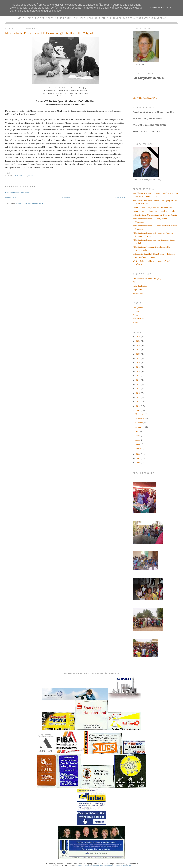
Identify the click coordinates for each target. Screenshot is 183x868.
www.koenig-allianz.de (91, 862)
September (140, 427)
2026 (139, 337)
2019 (139, 367)
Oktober (139, 423)
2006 (139, 463)
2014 (139, 389)
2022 (139, 354)
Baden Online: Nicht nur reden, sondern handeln (154, 211)
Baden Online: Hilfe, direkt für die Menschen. (153, 207)
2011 (139, 402)
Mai (137, 436)
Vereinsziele (138, 293)
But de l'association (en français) (147, 278)
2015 (139, 384)
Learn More (157, 8)
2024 (139, 345)
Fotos (135, 323)
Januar (138, 449)
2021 (139, 358)
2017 (139, 376)
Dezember (140, 414)
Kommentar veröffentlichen (17, 193)
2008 (139, 454)
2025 (139, 341)
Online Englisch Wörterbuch (87, 865)
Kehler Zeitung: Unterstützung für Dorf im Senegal (155, 215)
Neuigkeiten (21, 176)
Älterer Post (120, 197)
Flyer (135, 282)
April (138, 440)
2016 (139, 380)
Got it (170, 8)
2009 (139, 410)
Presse (32, 176)
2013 (139, 393)
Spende (136, 311)
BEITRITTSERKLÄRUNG (145, 98)
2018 (139, 371)
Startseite (66, 197)
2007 (139, 458)
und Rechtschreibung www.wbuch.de (115, 865)
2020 (139, 363)
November (140, 418)
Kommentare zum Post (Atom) (29, 204)
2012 (139, 397)
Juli (137, 431)
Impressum (138, 290)
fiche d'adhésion (140, 286)
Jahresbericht (138, 319)
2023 (139, 350)
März (138, 444)
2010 (139, 406)
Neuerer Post (11, 197)
